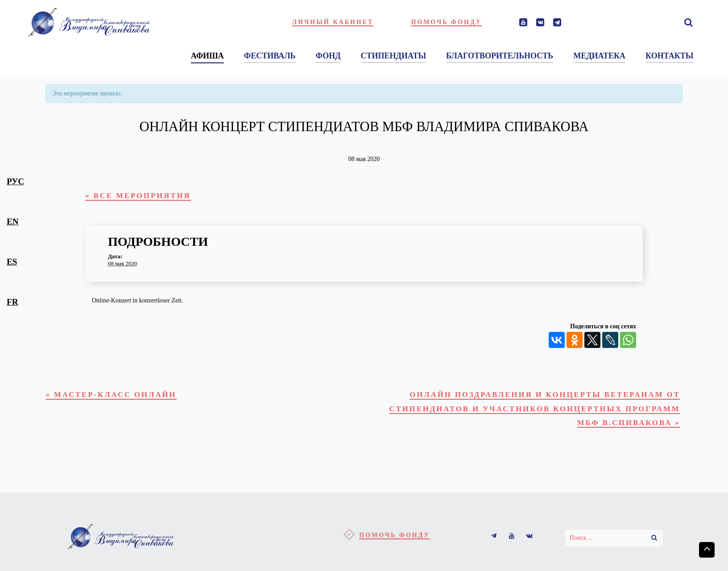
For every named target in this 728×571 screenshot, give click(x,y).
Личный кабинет (333, 22)
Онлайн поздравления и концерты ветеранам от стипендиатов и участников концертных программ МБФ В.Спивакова (529, 414)
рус (15, 181)
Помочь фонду (446, 22)
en (13, 221)
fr (12, 302)
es (12, 262)
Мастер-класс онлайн (118, 398)
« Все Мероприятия (144, 197)
